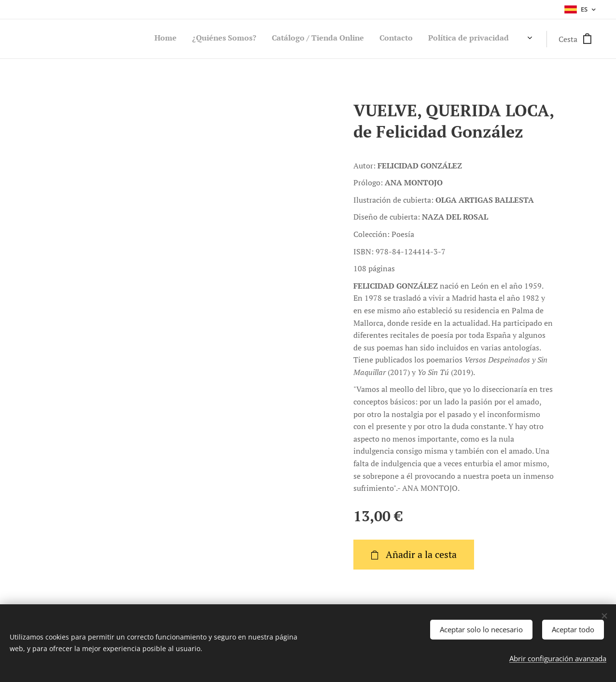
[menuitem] (455, 39)
